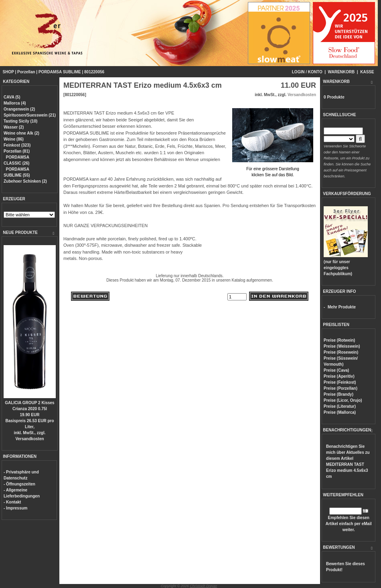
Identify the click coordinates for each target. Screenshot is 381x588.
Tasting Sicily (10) (20, 121)
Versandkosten (29, 439)
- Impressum (15, 508)
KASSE (367, 72)
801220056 (94, 72)
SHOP (8, 72)
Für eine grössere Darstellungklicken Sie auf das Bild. (273, 169)
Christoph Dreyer (203, 586)
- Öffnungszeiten (19, 484)
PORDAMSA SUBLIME (60, 72)
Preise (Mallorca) (340, 412)
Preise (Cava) (336, 370)
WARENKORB (341, 72)
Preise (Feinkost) (340, 382)
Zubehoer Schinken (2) (25, 181)
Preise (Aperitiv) (339, 376)
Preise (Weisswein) (342, 346)
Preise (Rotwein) (339, 340)
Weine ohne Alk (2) (21, 133)
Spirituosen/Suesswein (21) (30, 115)
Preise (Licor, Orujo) (343, 400)
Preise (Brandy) (338, 394)
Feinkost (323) (17, 145)
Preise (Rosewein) (341, 352)
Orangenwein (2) (19, 109)
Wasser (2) (14, 127)
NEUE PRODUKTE (20, 233)
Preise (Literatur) (340, 406)
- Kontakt (12, 502)
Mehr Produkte (342, 307)
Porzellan (26, 72)
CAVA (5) (12, 97)
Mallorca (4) (15, 103)
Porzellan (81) (17, 151)
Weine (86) (14, 139)
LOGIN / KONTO (307, 72)
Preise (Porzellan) (340, 388)
